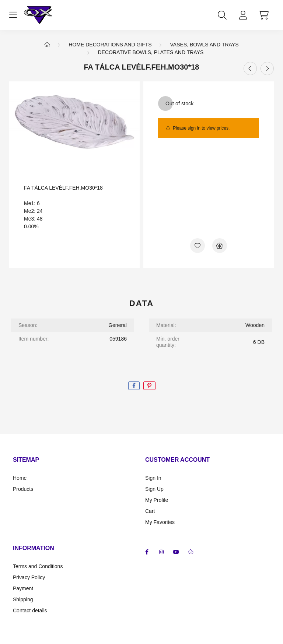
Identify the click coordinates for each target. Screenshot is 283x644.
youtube (176, 552)
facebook (147, 552)
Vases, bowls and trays (205, 45)
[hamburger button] (13, 15)
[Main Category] (47, 45)
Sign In (153, 478)
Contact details (30, 610)
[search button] (222, 15)
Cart (150, 511)
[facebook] (134, 386)
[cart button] (263, 15)
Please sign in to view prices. (201, 128)
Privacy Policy (29, 577)
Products (23, 489)
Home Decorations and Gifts (110, 45)
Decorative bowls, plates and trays (151, 52)
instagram (161, 552)
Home (20, 478)
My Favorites (160, 522)
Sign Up (154, 489)
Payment (23, 588)
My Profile (157, 500)
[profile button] (243, 15)
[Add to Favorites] (198, 246)
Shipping (23, 599)
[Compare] (220, 246)
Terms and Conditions (38, 566)
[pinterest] (149, 386)
